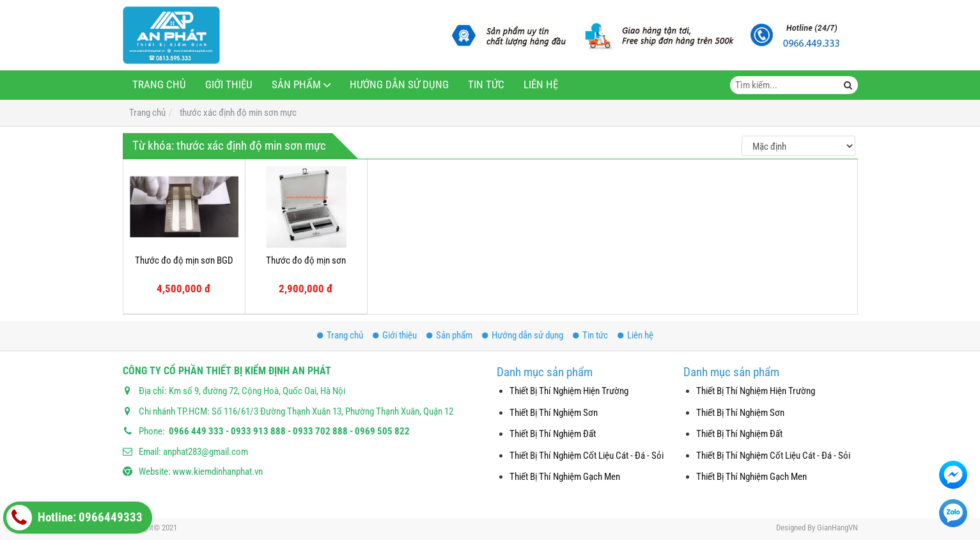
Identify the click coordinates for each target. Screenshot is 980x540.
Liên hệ (541, 85)
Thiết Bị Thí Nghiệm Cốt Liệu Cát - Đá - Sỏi (587, 456)
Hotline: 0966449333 (74, 518)
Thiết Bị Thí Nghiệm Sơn (554, 413)
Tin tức (486, 85)
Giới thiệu (229, 85)
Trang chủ (159, 85)
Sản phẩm (296, 85)
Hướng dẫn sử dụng (399, 85)
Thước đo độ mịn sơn (306, 260)
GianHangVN (837, 528)
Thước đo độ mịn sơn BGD (184, 260)
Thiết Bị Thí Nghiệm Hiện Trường (569, 391)
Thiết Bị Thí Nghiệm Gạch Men (565, 477)
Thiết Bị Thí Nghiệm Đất (553, 434)
